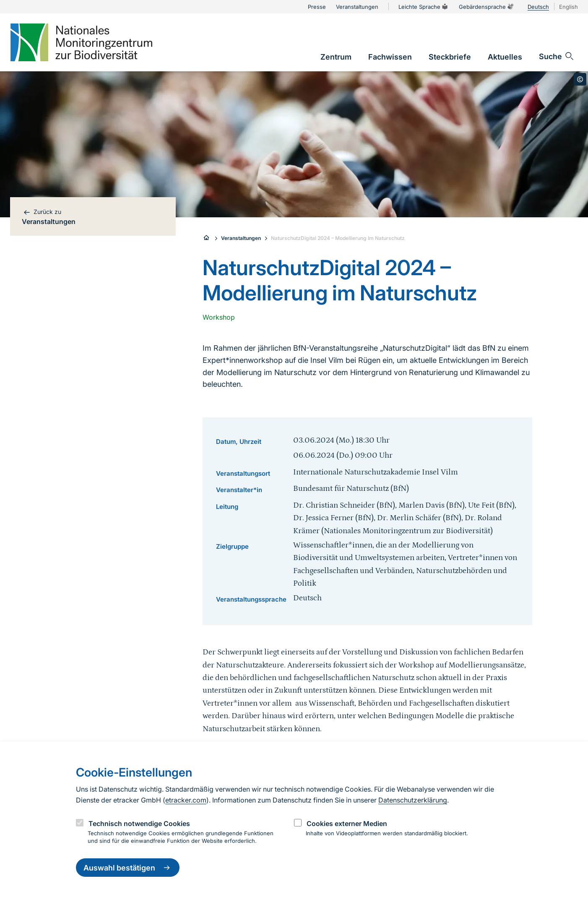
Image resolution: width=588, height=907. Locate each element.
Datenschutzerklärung (413, 800)
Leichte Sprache (424, 7)
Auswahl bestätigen (128, 868)
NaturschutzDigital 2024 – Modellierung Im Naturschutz (338, 238)
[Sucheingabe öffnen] (557, 56)
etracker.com (186, 800)
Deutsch (538, 7)
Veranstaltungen (241, 238)
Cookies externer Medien (347, 824)
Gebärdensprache (487, 7)
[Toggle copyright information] (580, 79)
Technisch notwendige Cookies (139, 824)
